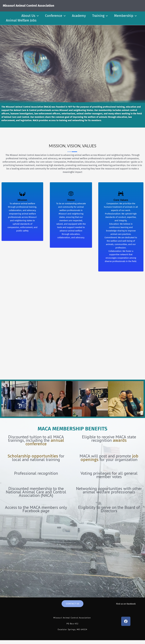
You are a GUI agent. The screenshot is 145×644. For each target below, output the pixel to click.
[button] (38, 16)
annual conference (45, 442)
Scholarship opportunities (33, 456)
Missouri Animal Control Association (29, 6)
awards (120, 440)
